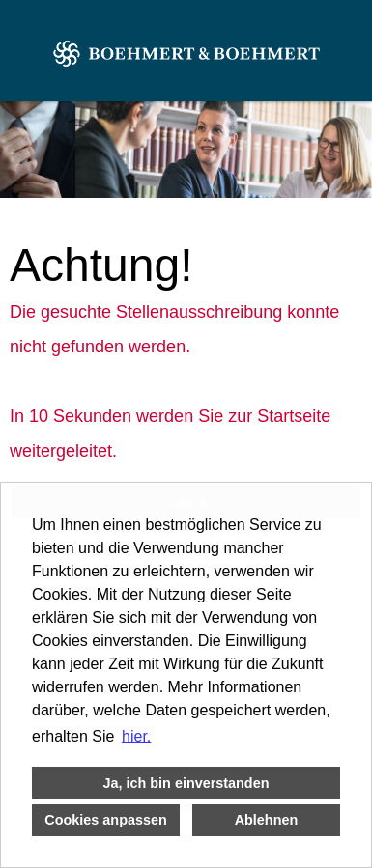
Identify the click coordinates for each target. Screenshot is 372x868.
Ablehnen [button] (267, 820)
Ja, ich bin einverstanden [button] (186, 783)
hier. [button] (136, 736)
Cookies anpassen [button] (105, 820)
